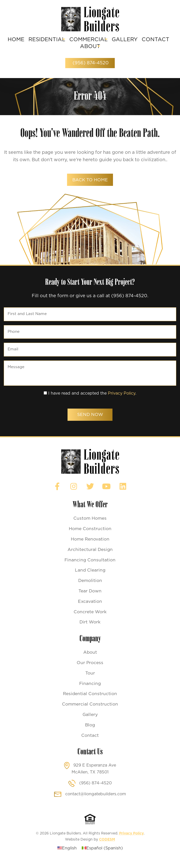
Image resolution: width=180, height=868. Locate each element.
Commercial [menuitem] (104, 40)
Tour (90, 680)
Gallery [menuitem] (145, 40)
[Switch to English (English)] (67, 855)
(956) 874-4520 (90, 63)
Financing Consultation (90, 566)
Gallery (90, 721)
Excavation (90, 608)
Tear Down (90, 597)
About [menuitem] (104, 47)
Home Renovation (90, 545)
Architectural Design (90, 556)
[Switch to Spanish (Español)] (102, 855)
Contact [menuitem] (76, 47)
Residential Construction (90, 700)
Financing (90, 690)
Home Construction (90, 535)
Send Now (90, 420)
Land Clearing (90, 576)
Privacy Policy (122, 398)
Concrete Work (90, 618)
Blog (90, 732)
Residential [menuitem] (58, 40)
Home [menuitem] (27, 40)
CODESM (107, 846)
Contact (90, 742)
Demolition (90, 587)
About (90, 659)
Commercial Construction (90, 711)
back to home (90, 181)
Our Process (90, 669)
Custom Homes (90, 524)
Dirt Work (90, 628)
